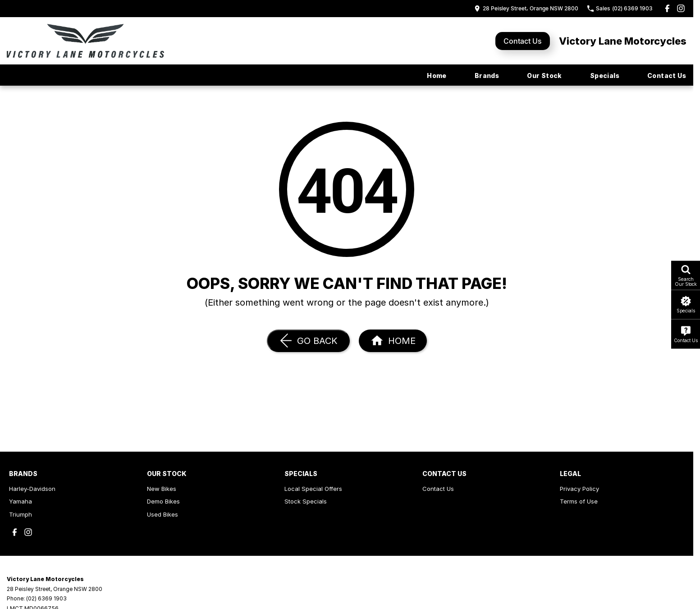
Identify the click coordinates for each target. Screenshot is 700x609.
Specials (605, 76)
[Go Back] (308, 341)
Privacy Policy (579, 489)
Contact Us (523, 41)
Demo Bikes (163, 501)
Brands (487, 76)
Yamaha (21, 501)
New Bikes (162, 489)
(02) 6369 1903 (46, 598)
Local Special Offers (313, 489)
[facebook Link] (667, 8)
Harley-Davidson (32, 489)
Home (437, 76)
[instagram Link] (681, 8)
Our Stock (544, 76)
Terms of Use (579, 501)
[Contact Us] (526, 8)
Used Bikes (162, 514)
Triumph (21, 514)
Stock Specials (306, 501)
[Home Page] (393, 341)
